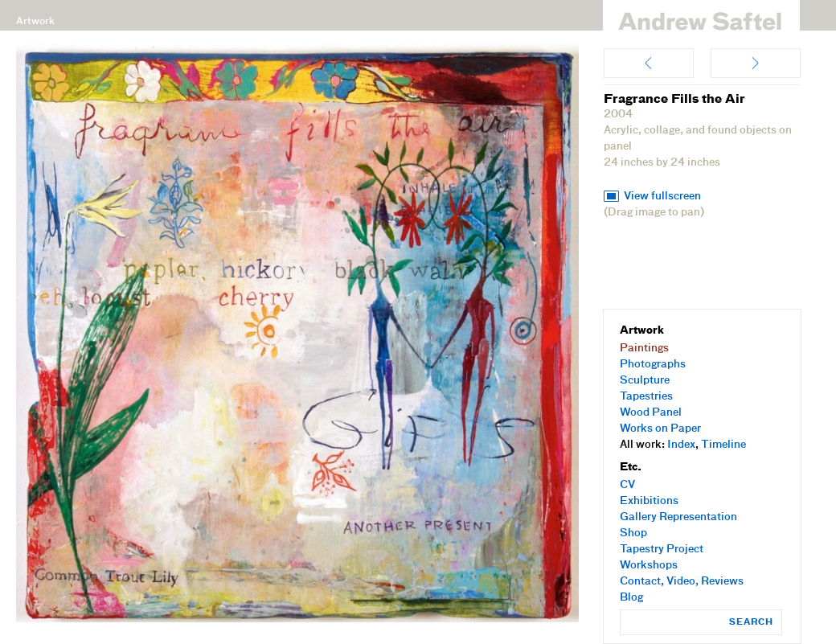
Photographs (653, 365)
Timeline (723, 445)
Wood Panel (651, 413)
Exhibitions (649, 501)
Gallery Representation (678, 517)
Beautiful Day (649, 63)
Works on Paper (660, 429)
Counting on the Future (756, 63)
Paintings (644, 349)
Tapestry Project (662, 550)
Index (681, 445)
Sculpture (645, 381)
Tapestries (646, 397)
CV (627, 485)
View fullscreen (662, 197)
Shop (633, 533)
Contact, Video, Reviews (682, 582)
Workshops (649, 566)
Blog (631, 598)
